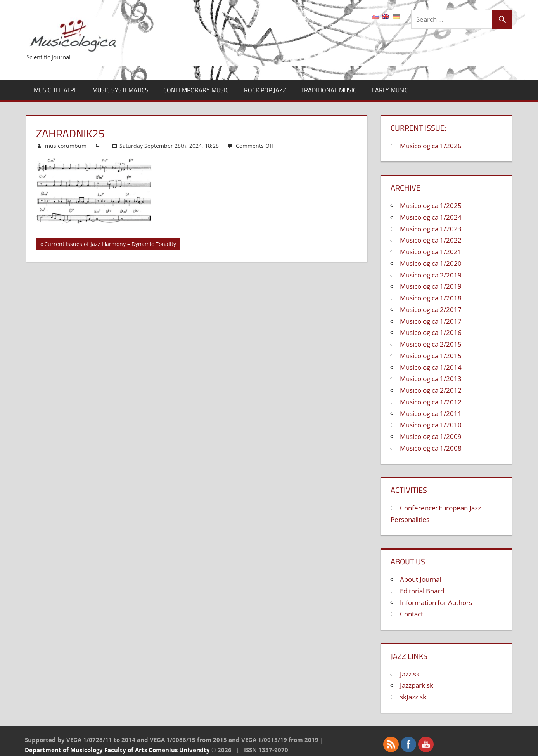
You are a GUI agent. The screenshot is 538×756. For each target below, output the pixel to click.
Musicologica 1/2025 (431, 205)
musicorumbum (66, 146)
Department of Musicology (64, 750)
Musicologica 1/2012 (431, 402)
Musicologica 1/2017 (431, 321)
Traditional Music (329, 90)
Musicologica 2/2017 (431, 310)
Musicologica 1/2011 (431, 414)
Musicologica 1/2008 (431, 448)
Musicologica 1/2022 (431, 240)
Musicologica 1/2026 (431, 146)
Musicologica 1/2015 (431, 356)
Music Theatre (56, 90)
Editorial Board (422, 591)
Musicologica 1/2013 (431, 379)
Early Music (390, 90)
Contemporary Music (196, 90)
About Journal (420, 579)
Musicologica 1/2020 (431, 263)
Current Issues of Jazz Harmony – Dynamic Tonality (110, 245)
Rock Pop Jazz (265, 90)
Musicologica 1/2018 (431, 298)
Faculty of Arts (126, 750)
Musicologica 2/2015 (431, 344)
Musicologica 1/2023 (431, 229)
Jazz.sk (410, 674)
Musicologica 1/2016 (431, 332)
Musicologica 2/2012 (431, 390)
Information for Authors (436, 603)
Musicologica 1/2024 (431, 217)
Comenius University (179, 750)
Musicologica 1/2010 (431, 425)
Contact (412, 614)
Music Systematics (120, 90)
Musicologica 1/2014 (431, 367)
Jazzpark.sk (417, 685)
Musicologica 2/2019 (431, 275)
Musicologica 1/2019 (431, 286)
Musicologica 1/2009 (431, 436)
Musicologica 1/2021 (431, 252)
